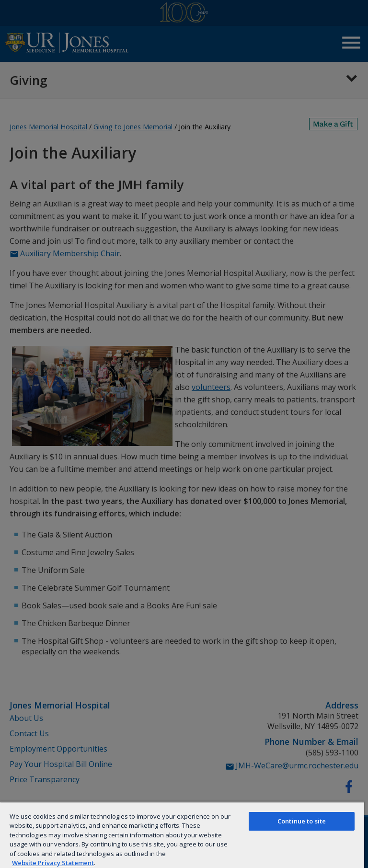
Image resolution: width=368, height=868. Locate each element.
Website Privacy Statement (53, 863)
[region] (182, 835)
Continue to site (302, 821)
